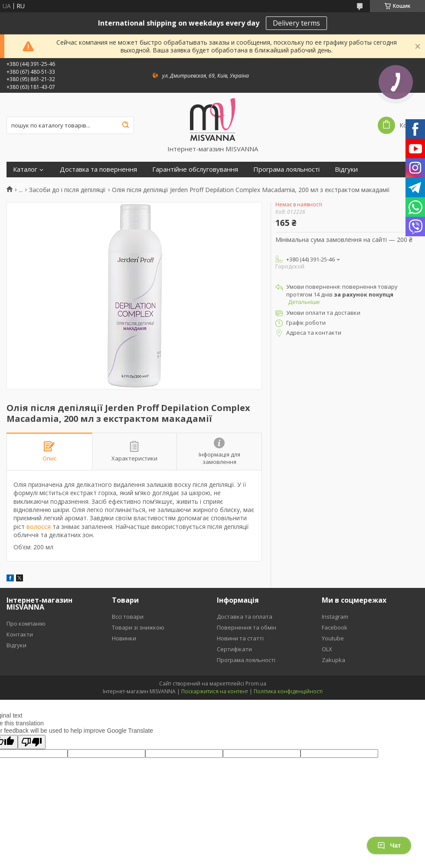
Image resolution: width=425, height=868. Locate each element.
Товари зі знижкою (138, 627)
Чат (389, 845)
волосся (39, 527)
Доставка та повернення (98, 169)
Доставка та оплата (245, 617)
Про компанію (26, 623)
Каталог (25, 169)
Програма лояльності (286, 169)
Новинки (124, 638)
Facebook (335, 627)
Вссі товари (128, 617)
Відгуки (346, 169)
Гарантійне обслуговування (195, 169)
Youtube (333, 638)
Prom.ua (256, 684)
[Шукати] (125, 125)
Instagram (335, 617)
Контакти (20, 634)
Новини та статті (240, 638)
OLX (327, 649)
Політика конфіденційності (288, 691)
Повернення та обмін (247, 627)
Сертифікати (33, 185)
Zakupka (333, 660)
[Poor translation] (32, 742)
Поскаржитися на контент (215, 691)
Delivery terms (296, 23)
